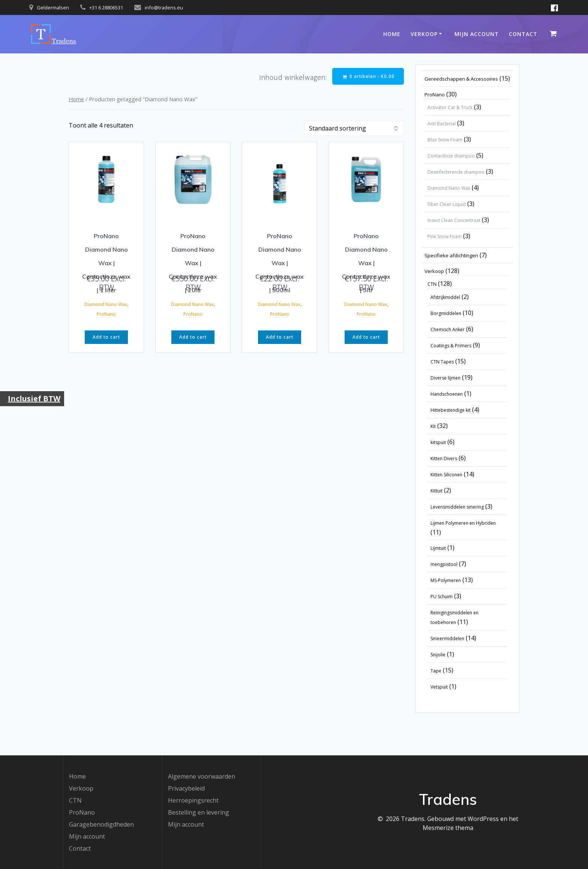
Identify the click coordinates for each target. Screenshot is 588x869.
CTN (75, 800)
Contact (523, 34)
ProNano (106, 314)
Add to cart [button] (106, 338)
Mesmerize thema (448, 828)
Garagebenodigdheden (101, 824)
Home (392, 34)
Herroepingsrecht (193, 800)
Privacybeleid (186, 788)
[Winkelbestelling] (354, 129)
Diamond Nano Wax (106, 305)
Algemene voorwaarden (202, 776)
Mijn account (477, 34)
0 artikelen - (368, 76)
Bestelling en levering (199, 812)
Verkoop (424, 34)
